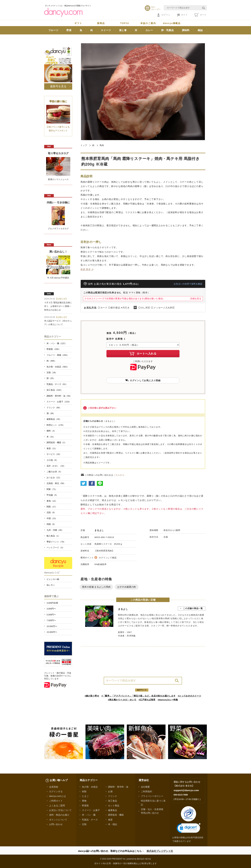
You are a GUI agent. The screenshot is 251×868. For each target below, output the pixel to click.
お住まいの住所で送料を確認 (188, 284)
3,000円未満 (52, 603)
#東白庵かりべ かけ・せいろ (122, 700)
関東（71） (52, 489)
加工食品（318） (55, 390)
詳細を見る (196, 299)
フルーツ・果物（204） (58, 355)
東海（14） (52, 501)
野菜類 (85, 806)
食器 (110, 820)
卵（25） (51, 378)
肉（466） (51, 361)
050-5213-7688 (181, 795)
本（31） (51, 437)
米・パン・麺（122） (57, 343)
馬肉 (102, 145)
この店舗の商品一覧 (193, 608)
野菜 (69, 30)
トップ (84, 145)
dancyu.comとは (57, 796)
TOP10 (125, 23)
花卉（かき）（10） (56, 466)
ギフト (78, 23)
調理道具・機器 (116, 815)
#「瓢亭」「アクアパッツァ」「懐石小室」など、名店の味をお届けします (139, 696)
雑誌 (200, 30)
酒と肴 (123, 30)
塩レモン (51, 585)
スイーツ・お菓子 (91, 810)
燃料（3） (51, 431)
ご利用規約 (146, 791)
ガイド (182, 15)
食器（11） (52, 448)
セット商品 (114, 806)
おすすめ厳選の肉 (127, 587)
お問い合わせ (56, 824)
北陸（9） (51, 512)
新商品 (101, 23)
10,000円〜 (52, 626)
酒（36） (51, 413)
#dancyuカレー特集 (168, 700)
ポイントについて (58, 820)
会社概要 (145, 787)
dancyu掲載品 (172, 23)
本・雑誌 (113, 824)
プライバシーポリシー (152, 796)
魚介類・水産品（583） (58, 367)
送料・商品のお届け (59, 815)
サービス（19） (54, 454)
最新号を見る (58, 86)
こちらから (119, 475)
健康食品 (113, 810)
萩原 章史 (86, 269)
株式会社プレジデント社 (160, 851)
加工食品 (113, 801)
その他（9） (52, 460)
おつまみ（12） (54, 478)
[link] (189, 829)
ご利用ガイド (56, 801)
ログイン (164, 15)
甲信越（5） (52, 495)
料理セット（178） (56, 425)
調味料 (186, 30)
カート (200, 15)
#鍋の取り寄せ (92, 696)
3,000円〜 (51, 609)
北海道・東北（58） (56, 483)
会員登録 (54, 787)
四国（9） (51, 524)
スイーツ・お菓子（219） (59, 402)
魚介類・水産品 (90, 787)
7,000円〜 (51, 620)
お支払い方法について (60, 810)
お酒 (110, 791)
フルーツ (53, 30)
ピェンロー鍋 (53, 579)
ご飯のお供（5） (54, 472)
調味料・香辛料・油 (118, 787)
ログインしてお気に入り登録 (143, 380)
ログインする (56, 791)
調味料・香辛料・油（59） (59, 396)
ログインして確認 (108, 558)
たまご (85, 796)
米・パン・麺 (89, 815)
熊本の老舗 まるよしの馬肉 (96, 587)
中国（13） (52, 518)
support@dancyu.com (186, 790)
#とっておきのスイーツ (190, 696)
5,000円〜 (51, 615)
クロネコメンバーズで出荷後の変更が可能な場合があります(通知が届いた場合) (124, 299)
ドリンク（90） (54, 408)
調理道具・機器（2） (57, 442)
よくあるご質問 (57, 806)
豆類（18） (52, 373)
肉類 (84, 791)
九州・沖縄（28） (55, 530)
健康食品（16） (54, 419)
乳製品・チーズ (90, 820)
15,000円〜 (52, 632)
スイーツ (106, 30)
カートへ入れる (143, 354)
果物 (84, 801)
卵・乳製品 (168, 30)
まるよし (99, 530)
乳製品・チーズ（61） (57, 384)
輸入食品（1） (53, 536)
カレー (149, 30)
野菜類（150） (54, 349)
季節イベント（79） (56, 542)
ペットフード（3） (55, 548)
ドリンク (113, 796)
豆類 (84, 824)
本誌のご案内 (148, 23)
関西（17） (52, 507)
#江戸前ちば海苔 (147, 700)
